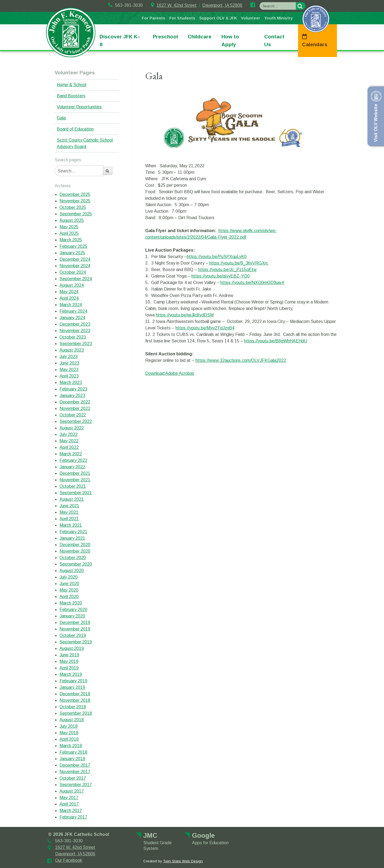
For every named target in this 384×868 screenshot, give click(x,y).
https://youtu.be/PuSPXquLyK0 (217, 257)
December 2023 (75, 324)
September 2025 (76, 214)
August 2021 (72, 499)
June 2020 (69, 584)
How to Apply (230, 41)
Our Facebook (69, 860)
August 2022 (72, 428)
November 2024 (75, 266)
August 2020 (72, 571)
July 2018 (69, 726)
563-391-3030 (125, 5)
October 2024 (73, 272)
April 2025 (69, 233)
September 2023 (76, 344)
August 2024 (72, 285)
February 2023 (73, 389)
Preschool (165, 37)
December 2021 (75, 473)
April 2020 (69, 597)
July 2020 (69, 577)
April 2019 (69, 668)
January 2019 (72, 687)
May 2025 (69, 227)
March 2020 (71, 603)
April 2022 (69, 447)
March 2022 (71, 454)
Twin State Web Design (183, 861)
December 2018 (75, 694)
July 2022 (69, 434)
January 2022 (72, 467)
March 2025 (71, 240)
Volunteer (251, 18)
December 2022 (75, 402)
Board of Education (75, 129)
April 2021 (69, 519)
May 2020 (69, 590)
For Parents (153, 18)
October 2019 (73, 635)
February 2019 (73, 681)
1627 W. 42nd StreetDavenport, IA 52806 (197, 5)
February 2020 (73, 610)
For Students (182, 18)
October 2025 (73, 207)
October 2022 (73, 415)
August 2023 (72, 350)
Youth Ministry (278, 18)
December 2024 (75, 259)
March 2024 (71, 305)
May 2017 (69, 798)
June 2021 (69, 506)
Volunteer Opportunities (79, 107)
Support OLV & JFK (218, 18)
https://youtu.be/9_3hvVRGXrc (239, 263)
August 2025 (72, 220)
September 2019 (76, 642)
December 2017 (75, 765)
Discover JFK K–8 (120, 41)
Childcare (200, 37)
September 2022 (76, 421)
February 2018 (73, 752)
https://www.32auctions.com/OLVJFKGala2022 (241, 360)
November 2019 (75, 629)
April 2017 (69, 804)
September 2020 (76, 564)
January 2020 (72, 616)
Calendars (315, 44)
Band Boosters (71, 96)
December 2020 (75, 545)
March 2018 (71, 746)
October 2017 (73, 778)
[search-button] (301, 6)
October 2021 (73, 486)
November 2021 (75, 480)
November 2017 (75, 772)
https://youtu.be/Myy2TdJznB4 (205, 328)
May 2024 (69, 292)
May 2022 (69, 441)
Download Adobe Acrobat (170, 373)
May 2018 (69, 733)
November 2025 (75, 201)
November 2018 (75, 700)
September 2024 (76, 279)
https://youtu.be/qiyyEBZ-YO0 (221, 276)
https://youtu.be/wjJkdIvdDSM (185, 315)
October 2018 (73, 707)
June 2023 (69, 363)
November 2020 (75, 551)
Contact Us (274, 41)
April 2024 (69, 298)
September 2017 (76, 785)
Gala (61, 118)
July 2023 (69, 357)
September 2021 (76, 493)
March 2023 (71, 383)
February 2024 (73, 311)
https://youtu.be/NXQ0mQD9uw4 (252, 283)
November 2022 (75, 408)
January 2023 (72, 395)
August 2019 (72, 648)
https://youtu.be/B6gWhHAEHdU (276, 341)
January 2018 (72, 759)
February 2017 (73, 817)
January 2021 (72, 538)
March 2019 (71, 674)
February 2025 (73, 246)
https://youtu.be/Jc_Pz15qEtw (227, 270)
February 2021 (73, 532)
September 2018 (76, 713)
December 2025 (75, 194)
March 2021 (71, 525)
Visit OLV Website (375, 116)
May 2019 (69, 661)
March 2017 (71, 811)
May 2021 (69, 512)
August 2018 (72, 720)
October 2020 (73, 558)
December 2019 (75, 622)
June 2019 (69, 655)
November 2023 (75, 331)
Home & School (72, 85)
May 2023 (69, 370)
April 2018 (69, 739)
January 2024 (72, 318)
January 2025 (72, 253)
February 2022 (73, 460)
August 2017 (72, 791)
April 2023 (69, 376)
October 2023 (73, 337)
